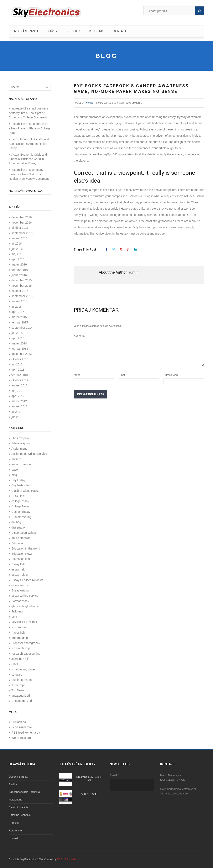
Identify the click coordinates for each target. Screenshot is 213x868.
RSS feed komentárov (26, 733)
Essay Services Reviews (27, 580)
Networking (15, 800)
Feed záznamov (22, 727)
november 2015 (22, 286)
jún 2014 (17, 333)
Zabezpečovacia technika (24, 792)
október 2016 (20, 228)
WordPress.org (21, 738)
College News (20, 506)
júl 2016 (17, 243)
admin (89, 103)
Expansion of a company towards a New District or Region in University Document (29, 174)
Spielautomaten (22, 680)
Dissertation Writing (24, 533)
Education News (22, 554)
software (17, 675)
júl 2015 (17, 307)
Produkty (73, 31)
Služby (52, 31)
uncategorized (21, 696)
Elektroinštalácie (19, 807)
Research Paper (22, 648)
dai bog (16, 522)
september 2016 (22, 233)
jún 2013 (17, 364)
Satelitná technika (20, 815)
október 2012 (20, 380)
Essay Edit (18, 564)
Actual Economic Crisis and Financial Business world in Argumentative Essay (28, 159)
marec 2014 (19, 343)
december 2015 (22, 280)
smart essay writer (23, 669)
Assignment (19, 449)
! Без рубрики (20, 438)
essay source (20, 585)
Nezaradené (19, 627)
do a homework (21, 538)
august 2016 (19, 238)
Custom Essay (21, 512)
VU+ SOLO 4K (89, 794)
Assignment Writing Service (29, 454)
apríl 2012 (18, 396)
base (15, 470)
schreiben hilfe (21, 659)
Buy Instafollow (21, 485)
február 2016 (20, 270)
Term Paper (19, 685)
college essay (20, 501)
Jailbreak (17, 611)
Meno (77, 375)
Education (18, 543)
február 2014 (20, 349)
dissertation (19, 527)
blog (14, 475)
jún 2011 (17, 417)
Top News (18, 690)
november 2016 (22, 223)
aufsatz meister (21, 464)
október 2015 (20, 291)
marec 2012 (19, 401)
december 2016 (22, 217)
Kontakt (120, 31)
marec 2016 (19, 264)
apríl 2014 (18, 338)
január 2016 (19, 275)
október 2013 (20, 359)
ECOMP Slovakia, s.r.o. (70, 859)
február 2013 (20, 375)
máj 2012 (17, 391)
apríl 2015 (18, 312)
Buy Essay (18, 480)
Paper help (19, 633)
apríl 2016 (18, 259)
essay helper (20, 575)
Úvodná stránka (26, 31)
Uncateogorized (22, 701)
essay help (18, 569)
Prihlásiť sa (19, 722)
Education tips (21, 559)
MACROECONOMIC (25, 622)
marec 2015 (19, 317)
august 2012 (19, 385)
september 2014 (22, 328)
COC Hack (18, 496)
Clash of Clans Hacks (25, 491)
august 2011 (19, 406)
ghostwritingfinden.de (25, 606)
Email (122, 375)
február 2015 (20, 322)
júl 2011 (17, 412)
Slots (15, 664)
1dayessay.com (21, 443)
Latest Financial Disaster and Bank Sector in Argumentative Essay (29, 144)
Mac (14, 617)
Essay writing (20, 590)
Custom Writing (21, 517)
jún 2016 (17, 249)
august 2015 (19, 301)
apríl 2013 (18, 370)
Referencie (97, 31)
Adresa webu (171, 375)
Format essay (20, 601)
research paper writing (26, 654)
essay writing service (25, 596)
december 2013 (22, 354)
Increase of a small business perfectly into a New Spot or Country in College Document (28, 113)
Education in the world (26, 548)
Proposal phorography (26, 643)
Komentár (80, 336)
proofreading (20, 638)
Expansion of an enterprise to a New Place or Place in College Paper (30, 128)
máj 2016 (17, 254)
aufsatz (16, 459)
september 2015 (22, 296)
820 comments (134, 103)
